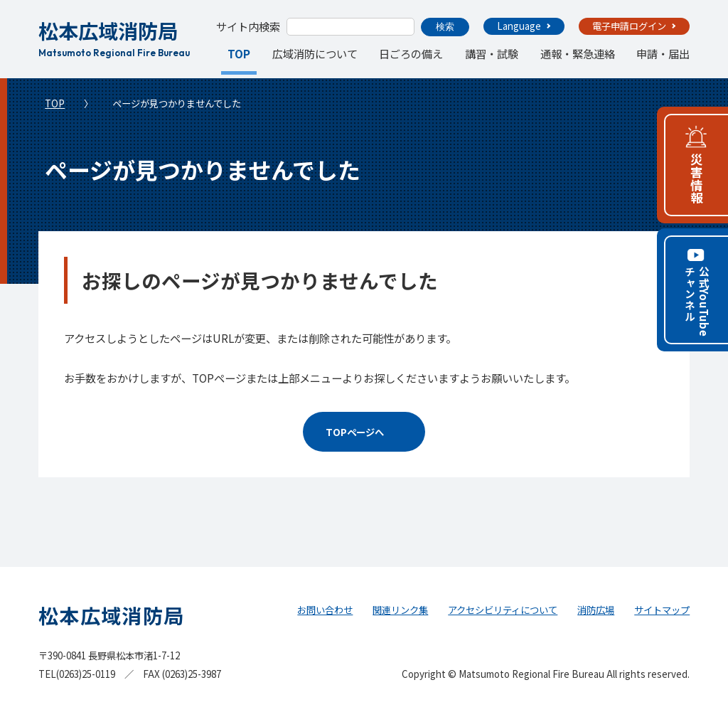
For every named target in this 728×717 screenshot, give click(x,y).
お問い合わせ (325, 610)
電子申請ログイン (629, 26)
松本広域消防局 (114, 36)
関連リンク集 (400, 610)
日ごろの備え (411, 53)
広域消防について (315, 53)
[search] (349, 27)
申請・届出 (663, 53)
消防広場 (596, 610)
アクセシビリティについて (503, 610)
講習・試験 (492, 53)
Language (519, 26)
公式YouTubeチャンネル (697, 302)
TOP (239, 53)
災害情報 (696, 178)
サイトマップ (662, 610)
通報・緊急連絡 (578, 53)
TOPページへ (355, 432)
